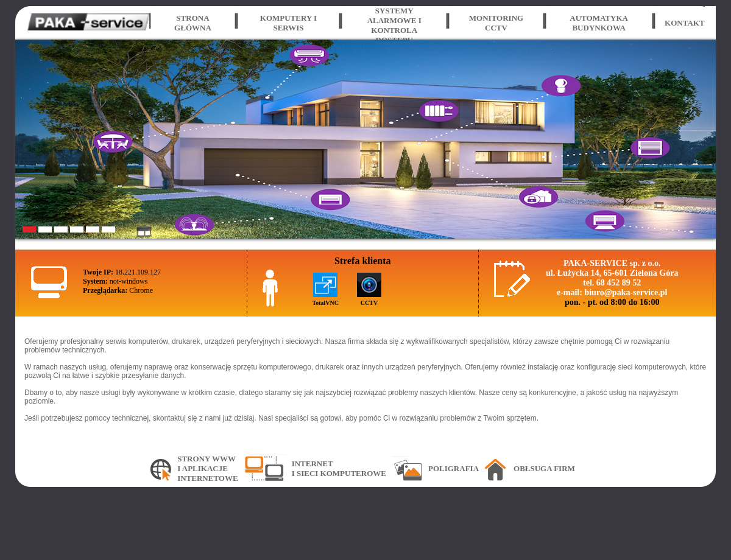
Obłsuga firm (544, 468)
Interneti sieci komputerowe (339, 468)
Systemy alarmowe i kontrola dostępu (394, 25)
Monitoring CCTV (496, 23)
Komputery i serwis (288, 23)
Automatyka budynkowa (599, 23)
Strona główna (193, 23)
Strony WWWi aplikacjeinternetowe (207, 468)
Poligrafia (454, 468)
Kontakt (685, 23)
